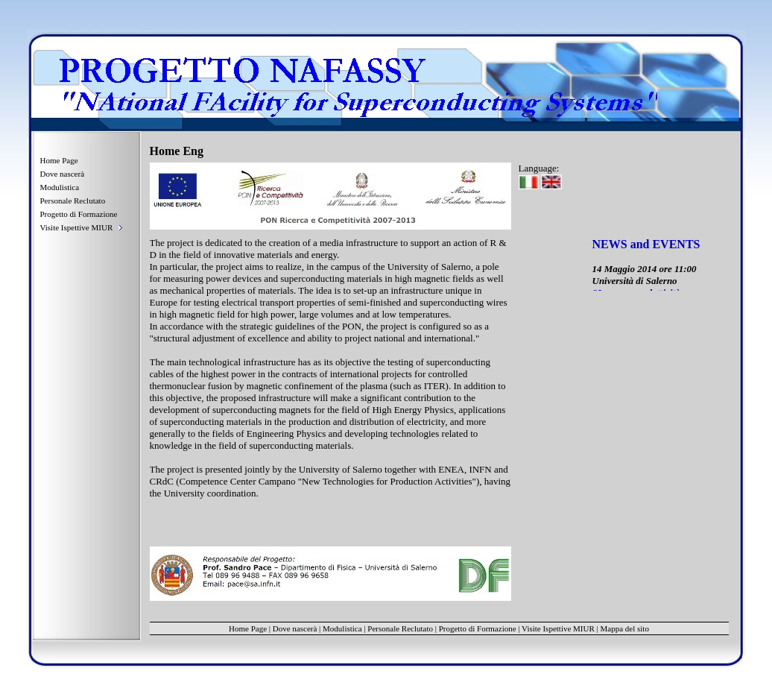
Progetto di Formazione (79, 214)
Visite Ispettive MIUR (558, 628)
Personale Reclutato (73, 201)
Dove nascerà (63, 174)
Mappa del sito (625, 628)
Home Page (59, 160)
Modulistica (60, 187)
